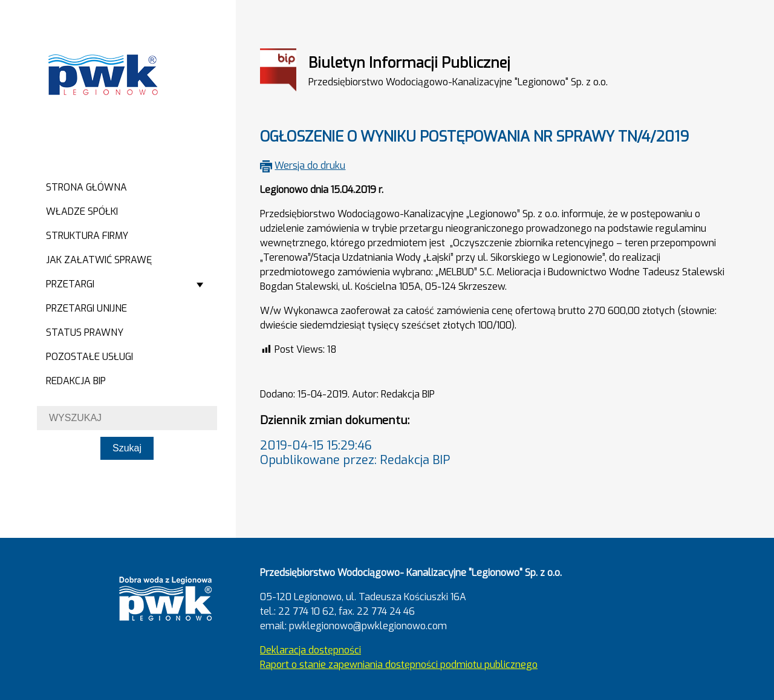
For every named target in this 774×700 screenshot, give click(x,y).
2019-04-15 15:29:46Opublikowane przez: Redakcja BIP (355, 453)
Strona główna (86, 187)
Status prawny (85, 332)
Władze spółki (82, 211)
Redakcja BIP (76, 381)
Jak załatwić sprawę (99, 260)
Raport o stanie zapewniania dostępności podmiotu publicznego (399, 665)
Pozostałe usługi (89, 357)
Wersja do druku (310, 165)
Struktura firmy (87, 236)
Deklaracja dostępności (311, 650)
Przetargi (70, 284)
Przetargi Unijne (86, 308)
